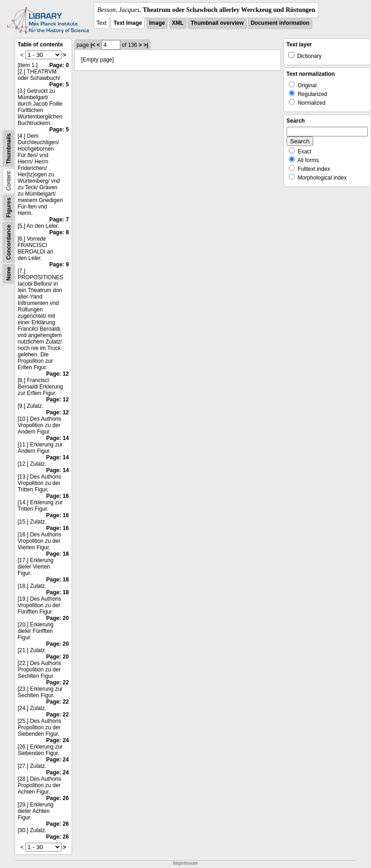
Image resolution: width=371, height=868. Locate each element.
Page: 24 (58, 740)
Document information (280, 23)
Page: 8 (59, 232)
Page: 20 (58, 618)
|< (93, 45)
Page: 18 (58, 554)
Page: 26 (58, 798)
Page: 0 (59, 65)
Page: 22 (58, 682)
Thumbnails (9, 149)
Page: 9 (59, 265)
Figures (9, 207)
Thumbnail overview (217, 23)
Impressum (185, 863)
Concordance (9, 242)
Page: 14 (58, 438)
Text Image (128, 23)
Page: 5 (59, 85)
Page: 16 (58, 496)
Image (157, 23)
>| (146, 45)
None (9, 274)
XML (178, 23)
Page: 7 (59, 220)
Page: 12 (58, 374)
